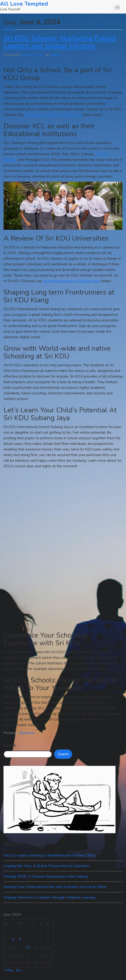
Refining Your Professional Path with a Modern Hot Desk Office (55, 887)
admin (56, 55)
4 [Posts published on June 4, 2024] (13, 939)
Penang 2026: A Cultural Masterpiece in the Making (45, 876)
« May (8, 970)
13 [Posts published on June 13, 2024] (28, 947)
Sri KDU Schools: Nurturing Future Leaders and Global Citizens (60, 42)
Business (27, 733)
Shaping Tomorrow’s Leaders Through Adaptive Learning (49, 897)
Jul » (19, 970)
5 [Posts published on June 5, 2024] (20, 939)
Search (10, 746)
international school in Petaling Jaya (53, 115)
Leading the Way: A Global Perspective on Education (46, 866)
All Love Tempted (24, 4)
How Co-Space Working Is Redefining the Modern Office (50, 855)
